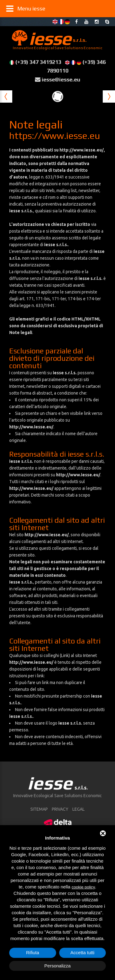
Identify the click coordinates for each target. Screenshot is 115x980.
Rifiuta (33, 952)
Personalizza (58, 966)
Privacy (60, 809)
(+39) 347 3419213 (38, 62)
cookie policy (83, 887)
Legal (79, 809)
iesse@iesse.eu (61, 79)
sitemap (39, 809)
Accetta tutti (82, 952)
